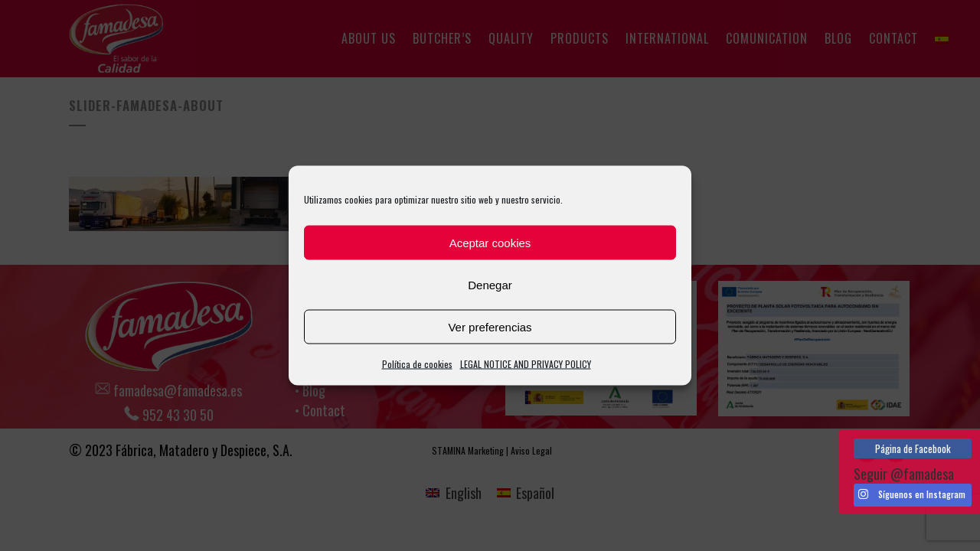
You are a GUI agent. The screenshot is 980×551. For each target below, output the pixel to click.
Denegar (490, 284)
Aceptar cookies (490, 242)
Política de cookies (417, 364)
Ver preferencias (490, 326)
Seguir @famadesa (904, 474)
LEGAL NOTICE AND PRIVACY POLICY (526, 364)
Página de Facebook (913, 448)
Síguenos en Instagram (912, 494)
